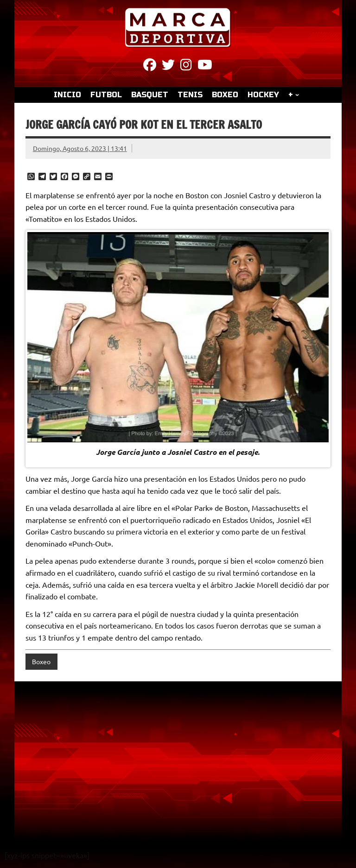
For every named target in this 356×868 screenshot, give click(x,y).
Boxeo (41, 661)
